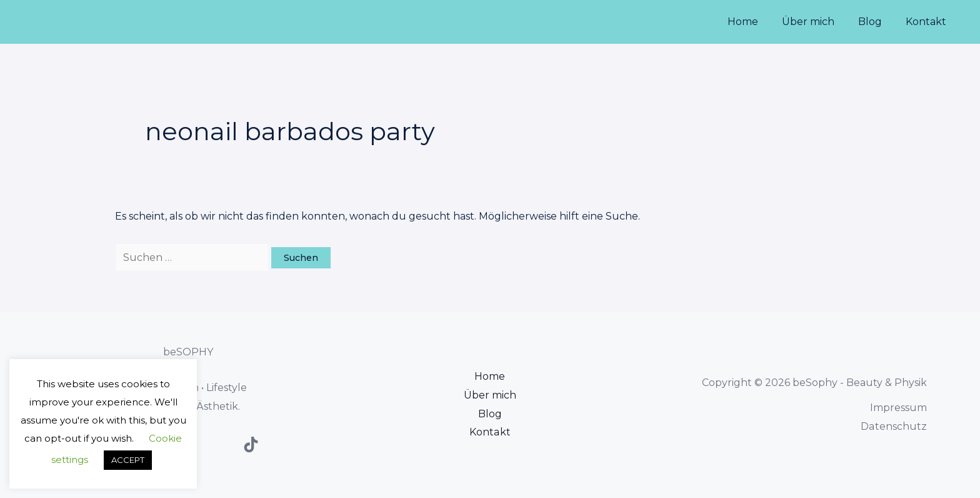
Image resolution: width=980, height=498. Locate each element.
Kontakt (928, 22)
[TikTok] (251, 445)
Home (756, 22)
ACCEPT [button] (128, 460)
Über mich (817, 22)
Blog (876, 22)
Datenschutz (894, 426)
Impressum (898, 408)
